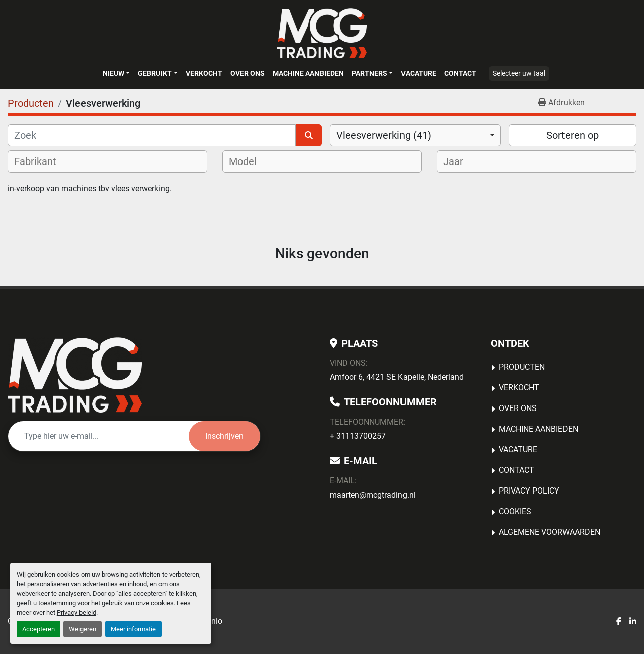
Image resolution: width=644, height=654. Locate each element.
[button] (116, 73)
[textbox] (42, 161)
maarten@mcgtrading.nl (373, 495)
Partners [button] (370, 73)
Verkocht (204, 73)
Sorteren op (573, 135)
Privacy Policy (529, 491)
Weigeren (83, 629)
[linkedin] (633, 622)
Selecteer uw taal (519, 73)
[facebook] (619, 622)
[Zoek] (152, 135)
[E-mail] (98, 436)
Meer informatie (133, 629)
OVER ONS (248, 73)
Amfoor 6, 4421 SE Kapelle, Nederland (397, 377)
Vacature (419, 73)
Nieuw (113, 73)
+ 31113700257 (358, 436)
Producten (522, 367)
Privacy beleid (76, 612)
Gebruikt (155, 73)
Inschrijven (224, 436)
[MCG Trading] (75, 375)
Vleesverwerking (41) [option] (384, 135)
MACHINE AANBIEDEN (308, 73)
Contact (460, 73)
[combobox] (415, 135)
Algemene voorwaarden (549, 532)
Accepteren (38, 629)
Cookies (515, 511)
